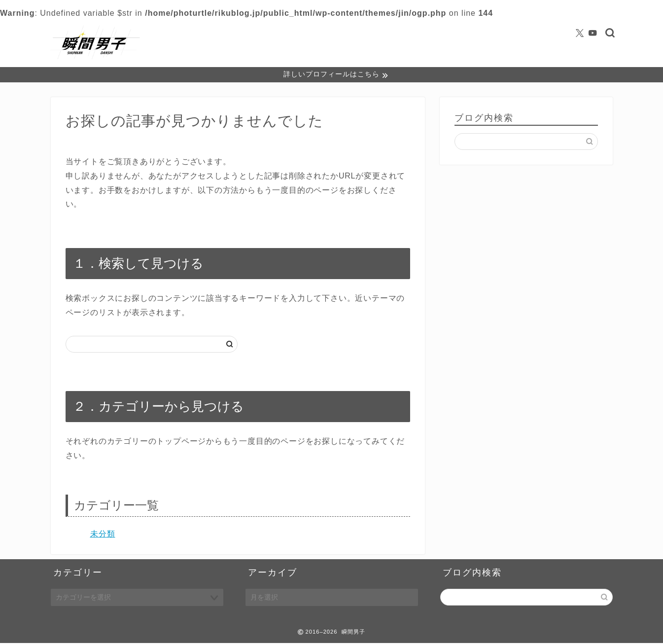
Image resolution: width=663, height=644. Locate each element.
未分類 (103, 535)
